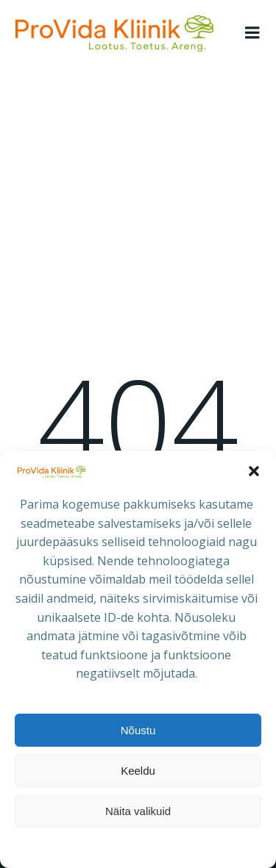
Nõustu (138, 730)
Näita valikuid (138, 811)
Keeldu (138, 771)
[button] (254, 471)
